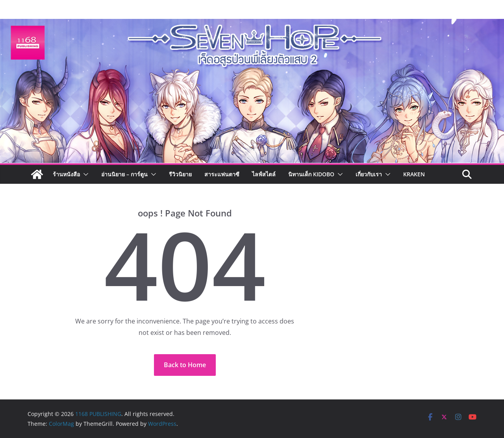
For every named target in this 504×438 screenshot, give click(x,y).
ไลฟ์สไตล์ (264, 174)
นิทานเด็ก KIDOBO (311, 174)
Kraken (414, 174)
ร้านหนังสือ (66, 174)
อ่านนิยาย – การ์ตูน (124, 174)
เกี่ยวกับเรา (369, 174)
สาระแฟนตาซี (222, 174)
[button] (84, 174)
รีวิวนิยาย (180, 174)
